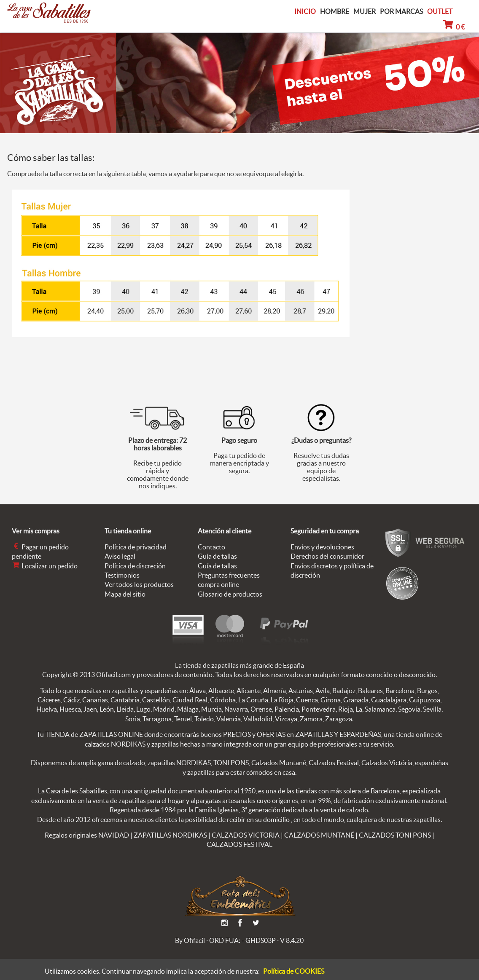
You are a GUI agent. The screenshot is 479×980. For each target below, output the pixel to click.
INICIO (305, 11)
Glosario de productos (230, 594)
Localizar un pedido (45, 566)
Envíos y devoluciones (322, 547)
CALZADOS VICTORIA (246, 835)
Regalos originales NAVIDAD (87, 835)
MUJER (365, 12)
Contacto (211, 547)
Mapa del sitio (125, 594)
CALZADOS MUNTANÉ (319, 835)
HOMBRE (335, 12)
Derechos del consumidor (327, 556)
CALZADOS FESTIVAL (239, 844)
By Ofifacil (190, 940)
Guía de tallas (217, 556)
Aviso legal (120, 556)
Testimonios (122, 575)
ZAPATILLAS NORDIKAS (170, 835)
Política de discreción (135, 566)
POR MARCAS (401, 12)
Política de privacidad (136, 547)
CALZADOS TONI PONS (395, 835)
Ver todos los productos (139, 584)
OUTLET (440, 11)
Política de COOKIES (294, 971)
